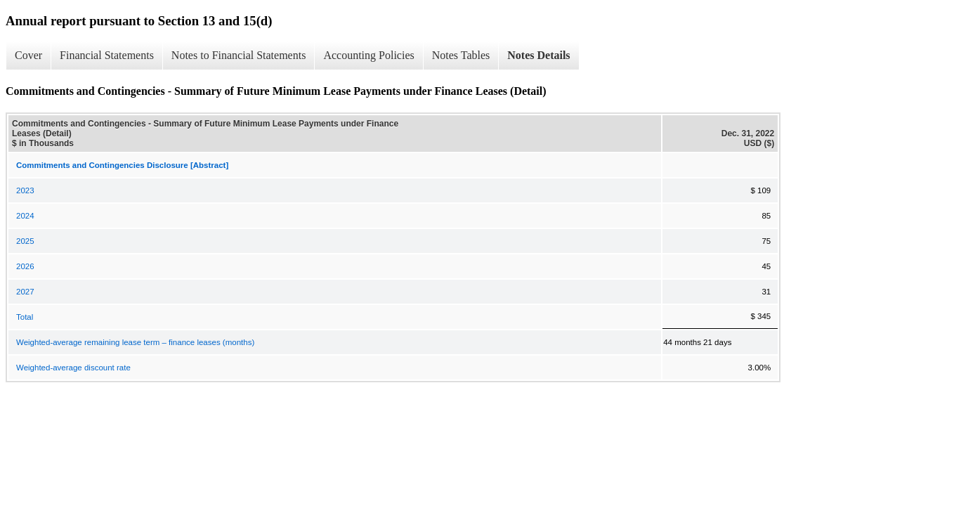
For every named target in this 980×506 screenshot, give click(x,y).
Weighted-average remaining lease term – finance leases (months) (135, 342)
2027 (25, 292)
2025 (25, 241)
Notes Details (538, 55)
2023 (25, 190)
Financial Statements (107, 55)
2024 (25, 216)
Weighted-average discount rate (73, 368)
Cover (28, 55)
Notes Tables (461, 55)
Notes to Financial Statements (239, 55)
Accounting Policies (368, 55)
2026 (25, 266)
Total (25, 317)
